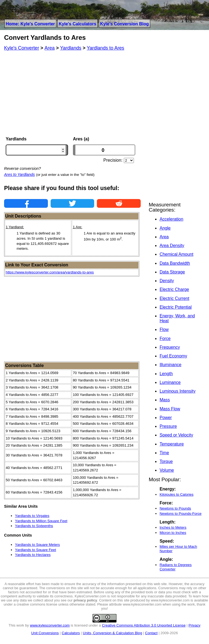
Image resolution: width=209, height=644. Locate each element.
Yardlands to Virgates (32, 516)
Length (166, 374)
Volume (167, 470)
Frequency (170, 347)
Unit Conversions (45, 633)
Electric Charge (174, 289)
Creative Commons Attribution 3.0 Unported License (144, 625)
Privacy (195, 625)
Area (164, 237)
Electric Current (174, 298)
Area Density (172, 246)
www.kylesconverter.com (50, 625)
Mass (165, 400)
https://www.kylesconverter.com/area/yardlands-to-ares (50, 272)
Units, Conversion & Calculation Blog (112, 633)
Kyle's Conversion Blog (125, 24)
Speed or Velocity (176, 435)
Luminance (170, 382)
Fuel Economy (173, 356)
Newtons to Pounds (175, 508)
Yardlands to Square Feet (36, 550)
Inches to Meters (173, 527)
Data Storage (172, 272)
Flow (164, 329)
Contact (151, 633)
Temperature (172, 444)
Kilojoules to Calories (176, 494)
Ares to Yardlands (19, 174)
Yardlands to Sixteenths (34, 526)
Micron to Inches (173, 533)
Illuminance (170, 365)
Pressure (168, 426)
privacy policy (85, 600)
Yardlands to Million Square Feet (41, 521)
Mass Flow (170, 409)
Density (167, 281)
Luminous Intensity (177, 391)
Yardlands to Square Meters (37, 545)
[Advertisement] (72, 94)
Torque (166, 461)
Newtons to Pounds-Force (180, 514)
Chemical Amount (176, 254)
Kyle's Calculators (78, 24)
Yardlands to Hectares (33, 555)
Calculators (71, 633)
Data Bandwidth (175, 263)
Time (164, 453)
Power (166, 418)
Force (165, 338)
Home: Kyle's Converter (30, 24)
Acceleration (171, 219)
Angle (165, 228)
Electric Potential (176, 307)
